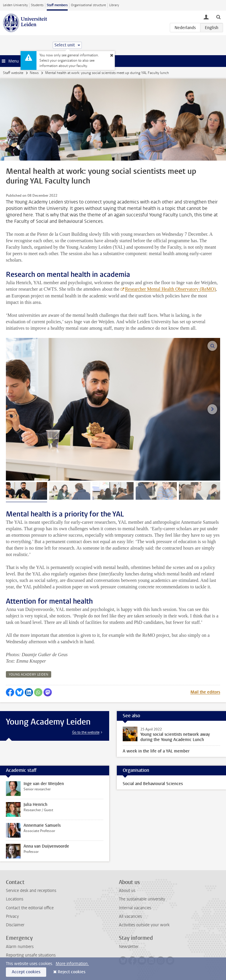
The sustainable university (142, 899)
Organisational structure (88, 5)
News (34, 73)
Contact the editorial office (30, 908)
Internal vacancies (135, 908)
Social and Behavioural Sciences (153, 784)
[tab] (26, 491)
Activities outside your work (144, 925)
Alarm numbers (20, 947)
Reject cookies (72, 972)
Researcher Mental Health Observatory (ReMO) (170, 289)
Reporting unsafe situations (31, 955)
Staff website (13, 73)
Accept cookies (26, 972)
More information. (72, 964)
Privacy (12, 916)
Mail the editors (205, 692)
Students (37, 5)
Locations (15, 899)
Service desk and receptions (31, 891)
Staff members (57, 5)
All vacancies (130, 916)
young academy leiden (29, 675)
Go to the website (86, 732)
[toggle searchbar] (218, 17)
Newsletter (129, 947)
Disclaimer (15, 925)
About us (127, 891)
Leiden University (15, 5)
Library (114, 5)
